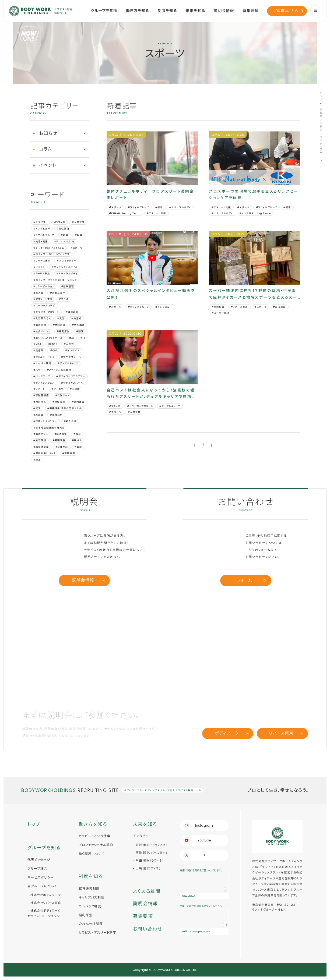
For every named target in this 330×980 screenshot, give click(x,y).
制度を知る (167, 11)
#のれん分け (58, 293)
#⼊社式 (69, 344)
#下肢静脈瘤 (41, 395)
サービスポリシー (41, 877)
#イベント (39, 267)
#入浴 (61, 319)
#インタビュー (42, 229)
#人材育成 (78, 222)
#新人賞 (38, 293)
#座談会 (38, 415)
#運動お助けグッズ (45, 453)
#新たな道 (70, 421)
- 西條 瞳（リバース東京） (150, 853)
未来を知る (195, 11)
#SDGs (53, 344)
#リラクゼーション (44, 286)
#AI (72, 338)
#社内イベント (42, 331)
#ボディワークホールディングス (51, 254)
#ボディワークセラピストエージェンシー (56, 280)
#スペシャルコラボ (44, 306)
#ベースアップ (42, 376)
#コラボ (64, 299)
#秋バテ (77, 440)
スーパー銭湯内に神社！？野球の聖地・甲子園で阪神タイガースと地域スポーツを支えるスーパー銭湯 (253, 294)
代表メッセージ (39, 860)
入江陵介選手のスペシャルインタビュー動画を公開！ (151, 294)
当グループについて (42, 886)
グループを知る (104, 11)
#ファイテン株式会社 (59, 370)
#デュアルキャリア (68, 363)
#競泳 (80, 331)
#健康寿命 (72, 312)
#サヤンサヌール (71, 357)
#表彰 (78, 447)
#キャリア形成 (42, 274)
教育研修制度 (89, 888)
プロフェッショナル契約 (96, 845)
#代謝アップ (63, 395)
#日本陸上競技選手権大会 (49, 428)
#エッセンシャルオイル (65, 267)
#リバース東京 (42, 261)
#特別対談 (59, 325)
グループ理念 (37, 868)
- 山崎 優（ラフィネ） (147, 868)
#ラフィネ (60, 222)
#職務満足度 (41, 447)
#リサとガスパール (72, 383)
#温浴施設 (40, 325)
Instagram (204, 825)
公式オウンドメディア (321, 125)
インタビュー (143, 836)
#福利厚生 (63, 331)
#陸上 (37, 460)
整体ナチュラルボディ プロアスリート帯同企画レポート (150, 195)
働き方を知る (137, 11)
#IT (83, 338)
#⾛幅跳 (38, 351)
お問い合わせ (148, 929)
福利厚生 (86, 915)
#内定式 (76, 319)
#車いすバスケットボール (48, 338)
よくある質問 (147, 891)
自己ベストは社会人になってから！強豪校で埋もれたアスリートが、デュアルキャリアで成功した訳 (151, 394)
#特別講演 (78, 325)
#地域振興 (59, 402)
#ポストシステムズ (44, 383)
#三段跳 (75, 389)
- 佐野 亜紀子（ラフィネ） (150, 845)
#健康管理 (67, 286)
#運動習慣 (69, 453)
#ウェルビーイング (44, 357)
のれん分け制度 (91, 924)
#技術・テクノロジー (45, 421)
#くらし (54, 351)
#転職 (79, 235)
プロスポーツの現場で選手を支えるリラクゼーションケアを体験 (254, 195)
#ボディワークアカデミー (71, 376)
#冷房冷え (40, 402)
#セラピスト (40, 222)
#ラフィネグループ (44, 235)
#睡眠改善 (59, 440)
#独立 (77, 434)
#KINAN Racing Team (49, 248)
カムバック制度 (90, 906)
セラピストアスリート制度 (97, 933)
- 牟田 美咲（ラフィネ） (149, 861)
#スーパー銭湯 (42, 363)
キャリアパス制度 (92, 897)
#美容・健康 (41, 242)
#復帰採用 (56, 415)
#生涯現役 (40, 440)
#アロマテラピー (66, 261)
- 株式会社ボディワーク (44, 895)
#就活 (37, 408)
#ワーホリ (57, 389)
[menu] (315, 10)
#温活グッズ (41, 434)
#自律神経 (62, 447)
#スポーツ (77, 248)
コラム (46, 149)
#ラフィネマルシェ (65, 242)
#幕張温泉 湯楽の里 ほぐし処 (65, 408)
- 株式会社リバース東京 (44, 903)
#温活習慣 (61, 434)
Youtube (204, 840)
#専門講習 (78, 402)
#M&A (37, 344)
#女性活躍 (63, 229)
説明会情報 (224, 11)
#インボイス (72, 351)
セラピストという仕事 (94, 836)
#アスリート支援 (43, 299)
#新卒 (65, 235)
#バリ (37, 370)
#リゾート (39, 389)
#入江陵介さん (42, 319)
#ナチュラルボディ (67, 274)
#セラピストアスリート (46, 312)
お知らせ (48, 133)
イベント (48, 165)
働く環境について (92, 854)
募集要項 (251, 11)
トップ (321, 96)
